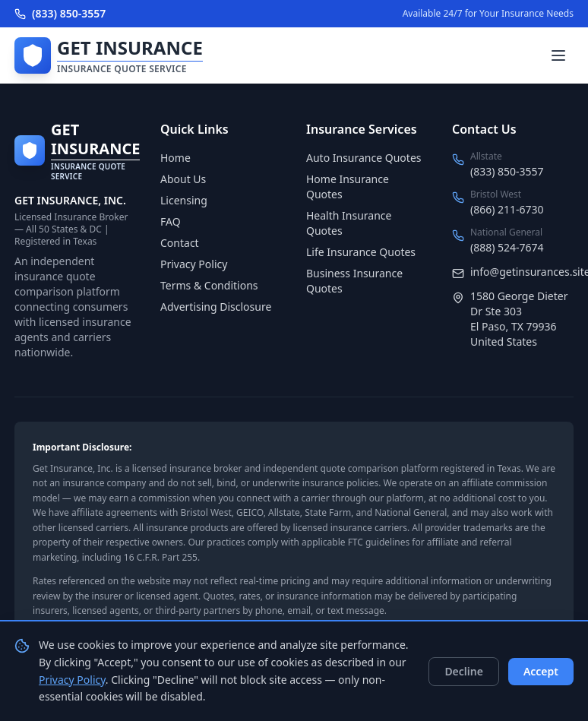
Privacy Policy (194, 264)
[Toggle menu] (558, 55)
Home (175, 158)
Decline (464, 671)
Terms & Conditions (209, 285)
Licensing (184, 200)
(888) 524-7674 (507, 247)
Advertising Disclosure (216, 307)
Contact (180, 243)
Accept (541, 671)
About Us (183, 179)
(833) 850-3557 (60, 13)
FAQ (171, 221)
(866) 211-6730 (507, 209)
